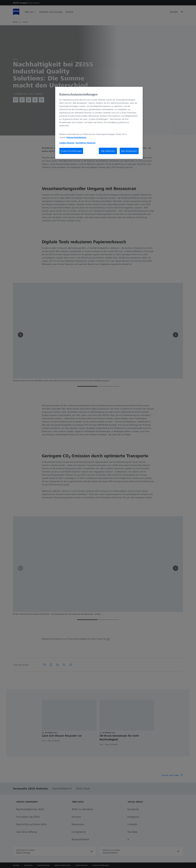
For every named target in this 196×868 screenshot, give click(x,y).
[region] (99, 123)
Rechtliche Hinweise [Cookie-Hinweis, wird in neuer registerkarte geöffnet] (86, 143)
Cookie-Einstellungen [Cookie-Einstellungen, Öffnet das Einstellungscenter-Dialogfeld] (71, 151)
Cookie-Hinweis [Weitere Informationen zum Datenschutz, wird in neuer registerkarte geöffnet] (67, 143)
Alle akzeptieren (129, 151)
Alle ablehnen (108, 151)
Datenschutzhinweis (76, 137)
